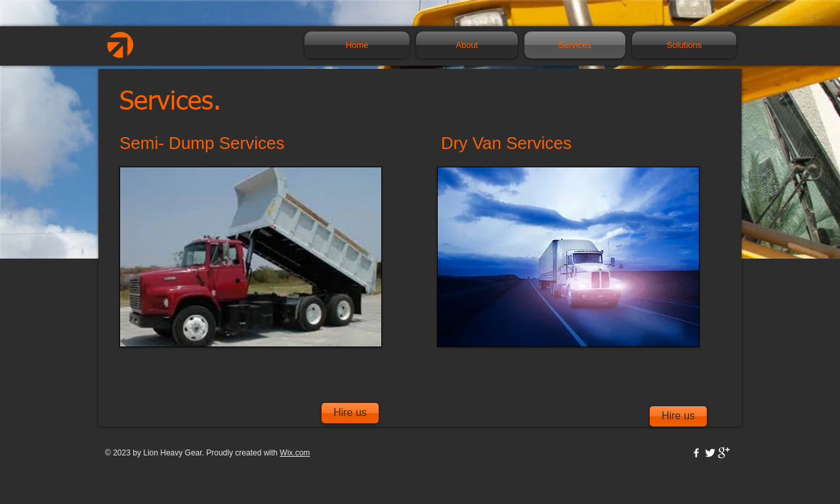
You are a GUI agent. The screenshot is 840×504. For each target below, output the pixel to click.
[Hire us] (678, 416)
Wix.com (295, 453)
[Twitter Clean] (710, 453)
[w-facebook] (696, 453)
